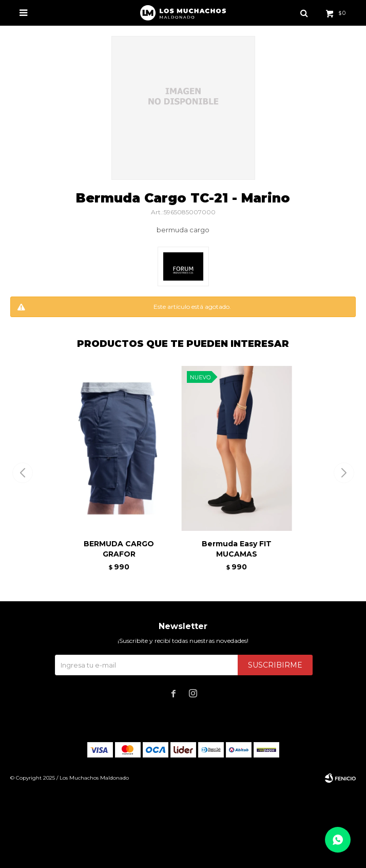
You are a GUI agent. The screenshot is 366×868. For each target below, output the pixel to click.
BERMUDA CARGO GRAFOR (119, 549)
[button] (344, 473)
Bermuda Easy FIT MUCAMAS (237, 549)
